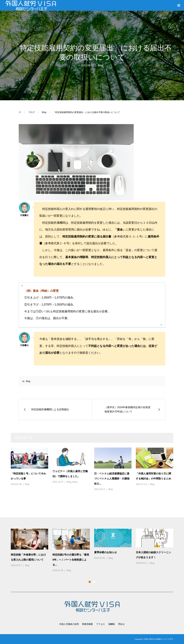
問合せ (121, 624)
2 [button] (94, 582)
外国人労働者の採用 (69, 624)
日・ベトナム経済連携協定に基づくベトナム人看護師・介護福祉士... (112, 479)
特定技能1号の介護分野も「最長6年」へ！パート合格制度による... (71, 560)
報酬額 (112, 624)
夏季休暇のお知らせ (105, 552)
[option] (94, 551)
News (75, 482)
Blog (100, 65)
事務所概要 (88, 624)
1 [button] (90, 582)
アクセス (101, 624)
